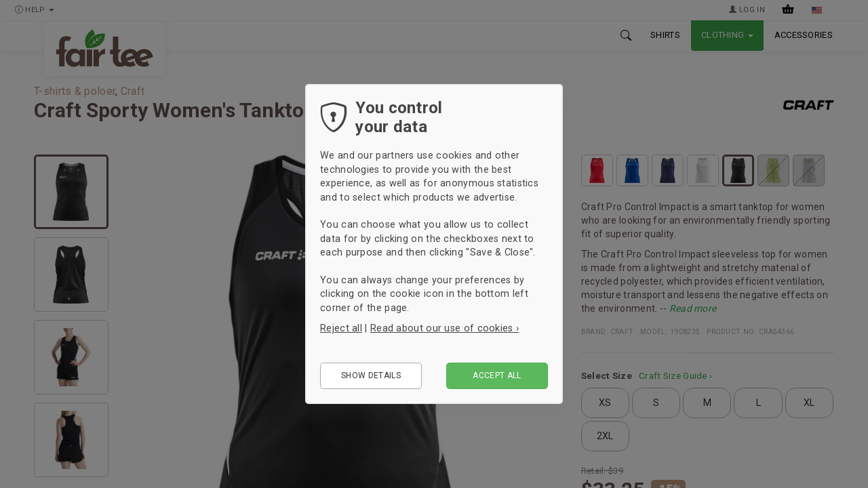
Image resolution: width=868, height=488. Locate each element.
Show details (371, 375)
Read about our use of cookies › (445, 328)
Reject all (341, 328)
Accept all (497, 375)
